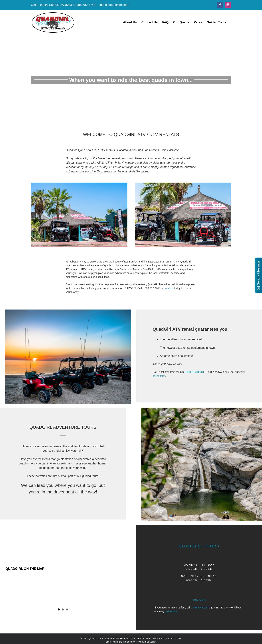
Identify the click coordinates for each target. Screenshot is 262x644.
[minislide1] (79, 184)
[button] (34, 215)
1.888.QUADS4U (60, 5)
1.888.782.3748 (85, 5)
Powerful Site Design (146, 642)
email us (169, 288)
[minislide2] (183, 184)
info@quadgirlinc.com (114, 5)
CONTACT (199, 600)
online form (159, 376)
